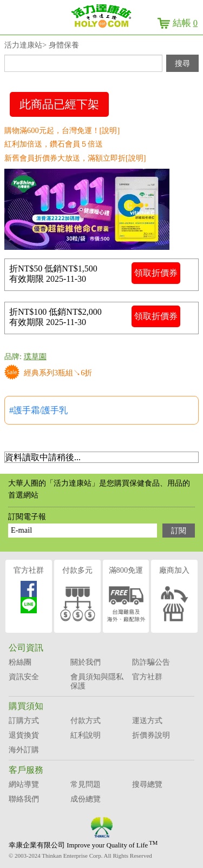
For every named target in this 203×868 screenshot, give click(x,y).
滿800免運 (126, 596)
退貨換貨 (24, 735)
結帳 (185, 23)
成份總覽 (86, 799)
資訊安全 (24, 677)
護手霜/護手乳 (41, 410)
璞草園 (35, 356)
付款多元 (77, 596)
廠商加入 (174, 596)
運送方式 (147, 720)
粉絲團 (20, 662)
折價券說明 (151, 735)
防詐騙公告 (151, 662)
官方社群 (29, 589)
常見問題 (86, 784)
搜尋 (182, 63)
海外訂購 (24, 750)
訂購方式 (24, 720)
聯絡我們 (24, 799)
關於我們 (86, 662)
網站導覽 (24, 784)
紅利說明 (86, 735)
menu (16, 22)
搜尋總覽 (147, 784)
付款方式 (86, 720)
